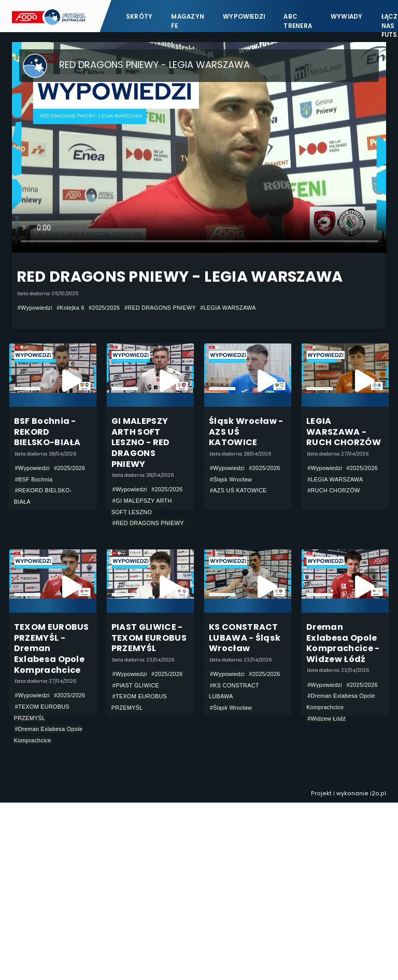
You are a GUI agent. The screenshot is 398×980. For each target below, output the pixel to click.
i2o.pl (378, 793)
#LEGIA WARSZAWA (228, 308)
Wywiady (347, 17)
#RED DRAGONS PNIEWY (160, 308)
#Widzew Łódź (326, 719)
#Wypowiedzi (35, 308)
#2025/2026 (104, 308)
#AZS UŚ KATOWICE (238, 490)
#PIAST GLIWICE (136, 685)
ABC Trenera (298, 21)
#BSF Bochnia (34, 479)
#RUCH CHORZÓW (333, 490)
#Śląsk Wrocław (231, 479)
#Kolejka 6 (70, 308)
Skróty (139, 17)
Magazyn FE (188, 21)
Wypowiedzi (244, 17)
